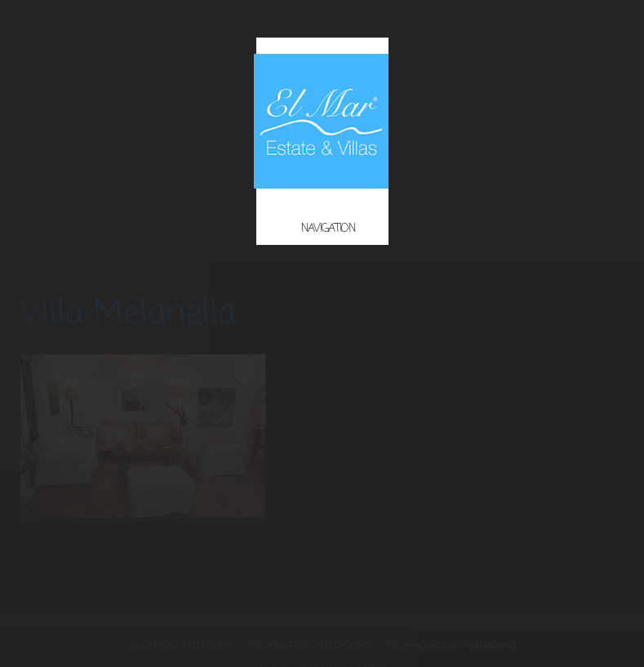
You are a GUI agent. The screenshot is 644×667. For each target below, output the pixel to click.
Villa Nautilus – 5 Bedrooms (310, 646)
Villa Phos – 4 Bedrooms (181, 646)
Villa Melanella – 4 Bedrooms (451, 646)
